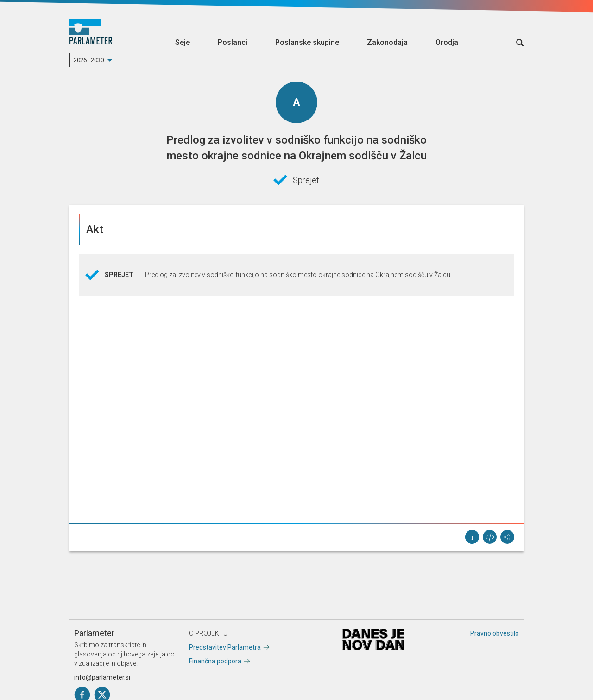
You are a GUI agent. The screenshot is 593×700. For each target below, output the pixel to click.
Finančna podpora (215, 661)
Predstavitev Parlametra (225, 647)
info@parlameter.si (102, 677)
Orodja (447, 42)
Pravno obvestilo (495, 633)
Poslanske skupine (307, 42)
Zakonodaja (387, 42)
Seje (183, 42)
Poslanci (233, 42)
